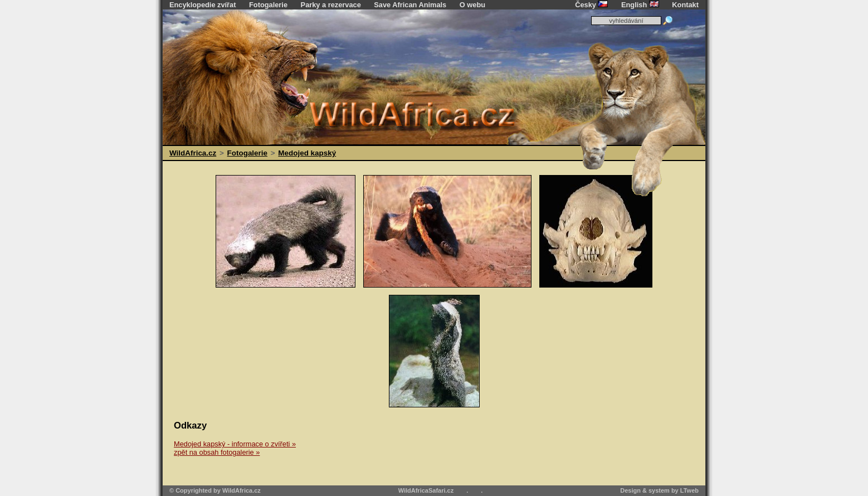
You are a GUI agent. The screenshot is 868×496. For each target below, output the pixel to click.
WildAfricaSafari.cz (426, 490)
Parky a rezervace (331, 5)
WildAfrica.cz (193, 153)
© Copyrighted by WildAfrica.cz (215, 490)
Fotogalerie (268, 5)
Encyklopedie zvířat (203, 5)
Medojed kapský (307, 153)
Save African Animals (410, 5)
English (640, 5)
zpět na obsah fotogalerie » (217, 452)
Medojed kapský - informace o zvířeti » (235, 444)
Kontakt (685, 5)
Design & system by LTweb (659, 490)
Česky (591, 5)
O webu (472, 5)
